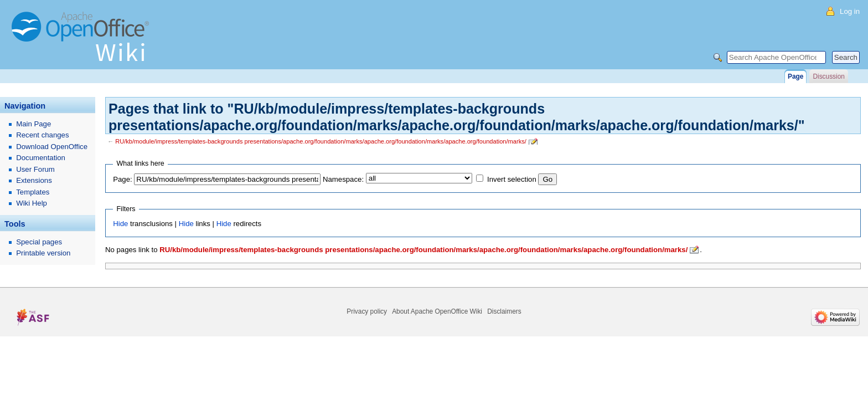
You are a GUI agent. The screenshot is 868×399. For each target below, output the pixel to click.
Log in (850, 11)
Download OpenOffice (52, 147)
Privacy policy (367, 311)
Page (795, 76)
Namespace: (343, 179)
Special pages (39, 242)
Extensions (34, 180)
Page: (122, 179)
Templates (33, 192)
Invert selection (512, 179)
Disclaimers (504, 311)
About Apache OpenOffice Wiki (437, 311)
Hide (120, 224)
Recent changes (42, 135)
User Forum (35, 169)
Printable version (43, 253)
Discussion (828, 76)
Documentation (41, 158)
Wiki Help (32, 203)
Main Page (33, 124)
